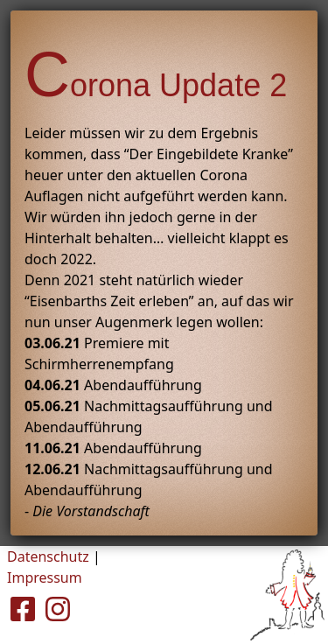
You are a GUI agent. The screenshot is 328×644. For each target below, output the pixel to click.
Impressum (45, 577)
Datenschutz (48, 556)
